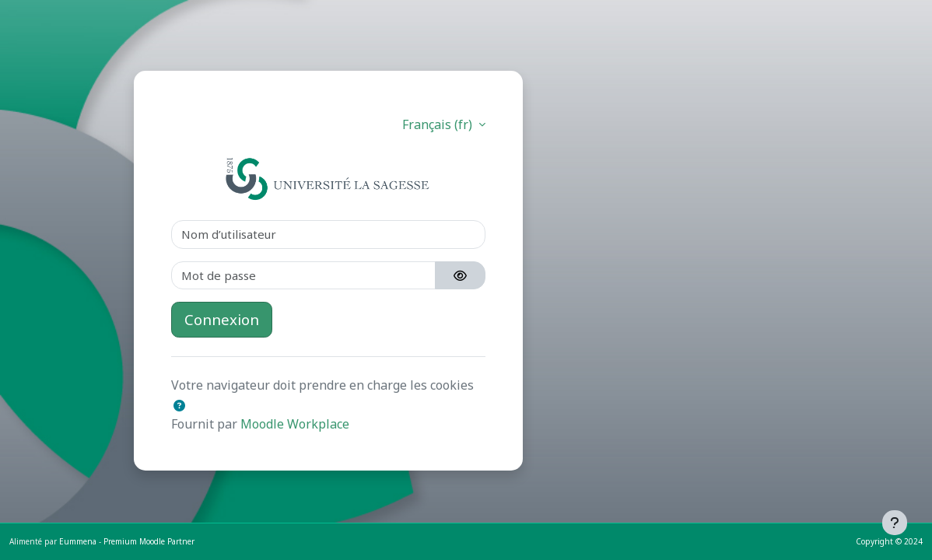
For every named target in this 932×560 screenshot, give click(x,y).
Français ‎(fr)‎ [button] (439, 124)
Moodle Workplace (295, 424)
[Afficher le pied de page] (895, 523)
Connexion (222, 319)
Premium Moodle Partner (149, 541)
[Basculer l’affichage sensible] (460, 276)
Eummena (78, 541)
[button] (179, 406)
